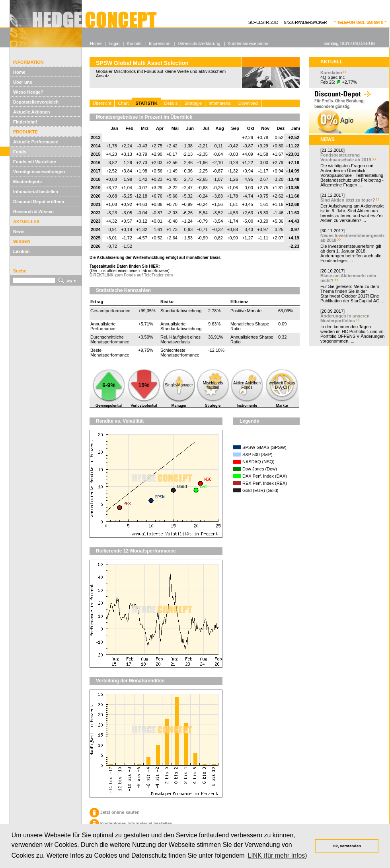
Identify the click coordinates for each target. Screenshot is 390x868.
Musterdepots (27, 182)
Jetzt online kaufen (115, 812)
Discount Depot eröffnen (39, 202)
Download (248, 103)
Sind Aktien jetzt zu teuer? (348, 200)
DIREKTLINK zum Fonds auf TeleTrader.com (131, 275)
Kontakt (134, 43)
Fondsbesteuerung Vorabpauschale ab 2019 (346, 157)
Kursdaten (331, 72)
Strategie (193, 103)
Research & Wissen (33, 212)
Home (19, 72)
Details (171, 103)
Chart (123, 103)
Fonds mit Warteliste (35, 162)
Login (114, 43)
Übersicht (102, 103)
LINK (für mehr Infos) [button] (277, 855)
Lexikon (21, 251)
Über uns (23, 82)
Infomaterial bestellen (36, 192)
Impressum (160, 43)
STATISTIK (146, 103)
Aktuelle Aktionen (32, 112)
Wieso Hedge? (28, 92)
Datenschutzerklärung (199, 43)
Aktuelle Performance (36, 142)
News (19, 231)
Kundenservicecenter (248, 43)
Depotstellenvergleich (36, 102)
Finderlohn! (25, 122)
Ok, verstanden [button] (347, 846)
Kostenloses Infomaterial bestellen (131, 823)
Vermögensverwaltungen (39, 172)
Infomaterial (220, 103)
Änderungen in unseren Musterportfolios (345, 318)
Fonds (20, 152)
